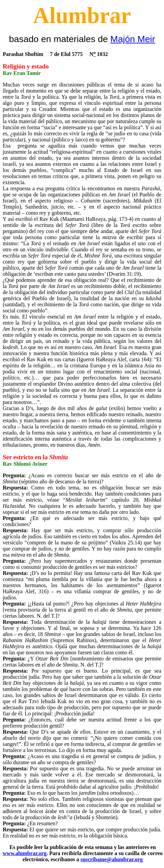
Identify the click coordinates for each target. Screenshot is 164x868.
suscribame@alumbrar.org (111, 859)
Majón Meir (133, 39)
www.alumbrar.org (25, 853)
